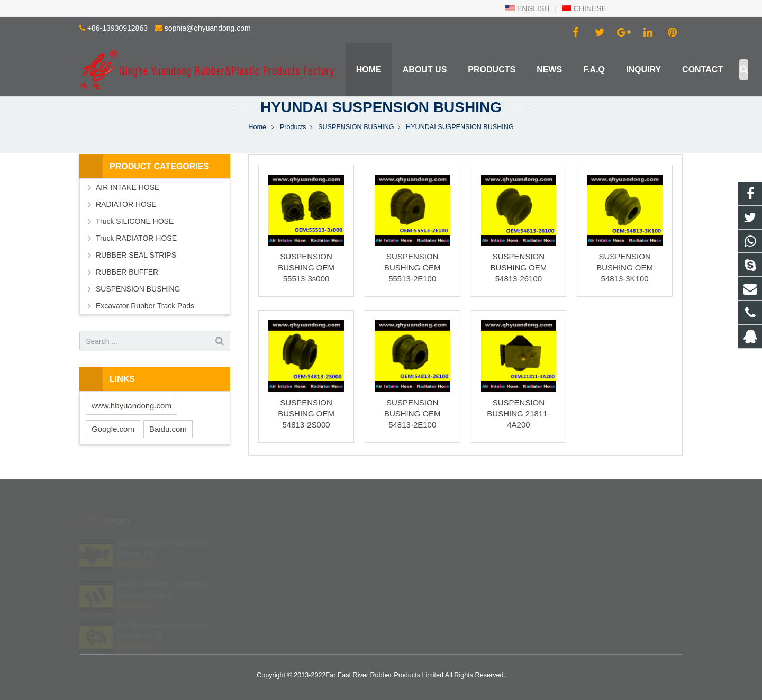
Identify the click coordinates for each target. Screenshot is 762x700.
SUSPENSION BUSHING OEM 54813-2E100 (412, 413)
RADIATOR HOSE (126, 204)
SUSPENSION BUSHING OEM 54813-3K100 (625, 267)
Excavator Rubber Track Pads (145, 306)
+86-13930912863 (117, 28)
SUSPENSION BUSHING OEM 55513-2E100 (412, 267)
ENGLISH (527, 8)
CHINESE (584, 8)
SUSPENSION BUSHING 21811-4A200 (518, 413)
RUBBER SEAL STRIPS (136, 255)
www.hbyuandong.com (131, 406)
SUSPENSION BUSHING (356, 127)
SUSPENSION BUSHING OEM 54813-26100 (519, 267)
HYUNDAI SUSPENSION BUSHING (381, 107)
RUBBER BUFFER (127, 272)
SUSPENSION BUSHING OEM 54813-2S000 (306, 413)
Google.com (113, 429)
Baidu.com (168, 429)
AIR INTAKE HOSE (128, 187)
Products (293, 127)
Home (257, 127)
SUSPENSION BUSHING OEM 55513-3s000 (306, 267)
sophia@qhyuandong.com (208, 28)
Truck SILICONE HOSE (135, 221)
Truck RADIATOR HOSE (136, 238)
